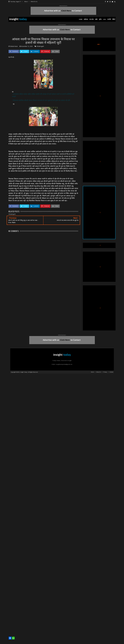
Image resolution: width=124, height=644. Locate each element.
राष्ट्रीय (96, 19)
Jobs (104, 19)
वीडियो (114, 19)
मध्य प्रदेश (91, 19)
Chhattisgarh (40, 46)
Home (92, 372)
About (26, 2)
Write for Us (34, 2)
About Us (99, 372)
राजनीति (109, 19)
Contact (111, 372)
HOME (81, 19)
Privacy (105, 372)
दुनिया (100, 19)
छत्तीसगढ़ (86, 19)
